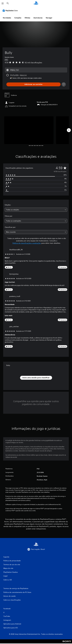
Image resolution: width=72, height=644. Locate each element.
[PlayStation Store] (11, 10)
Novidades (7, 18)
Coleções (18, 18)
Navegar (49, 18)
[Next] (69, 130)
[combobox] (36, 210)
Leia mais (9, 316)
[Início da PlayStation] (36, 3)
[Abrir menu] (3, 3)
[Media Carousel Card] (29, 130)
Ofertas (27, 18)
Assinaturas (38, 18)
